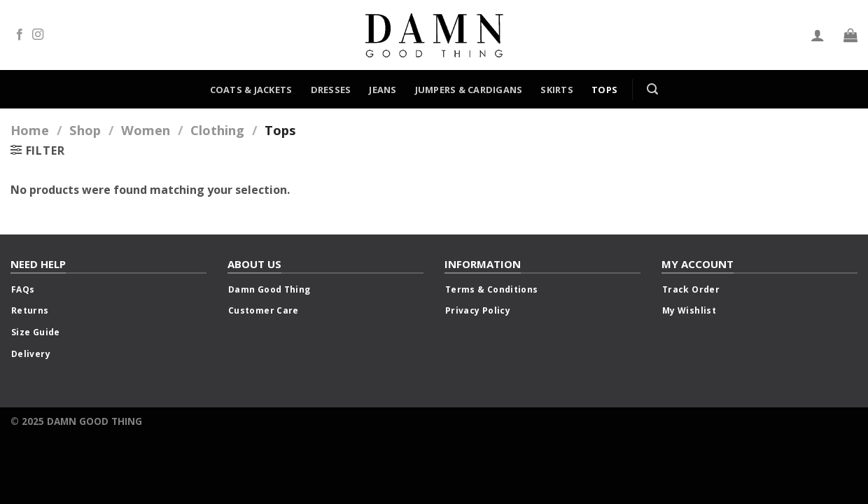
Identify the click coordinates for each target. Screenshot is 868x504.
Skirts (557, 90)
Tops (604, 90)
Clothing (217, 130)
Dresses (331, 90)
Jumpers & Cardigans (469, 90)
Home (30, 130)
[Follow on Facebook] (20, 35)
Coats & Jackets (251, 90)
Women (146, 130)
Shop (85, 130)
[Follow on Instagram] (38, 35)
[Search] (652, 89)
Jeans (383, 90)
